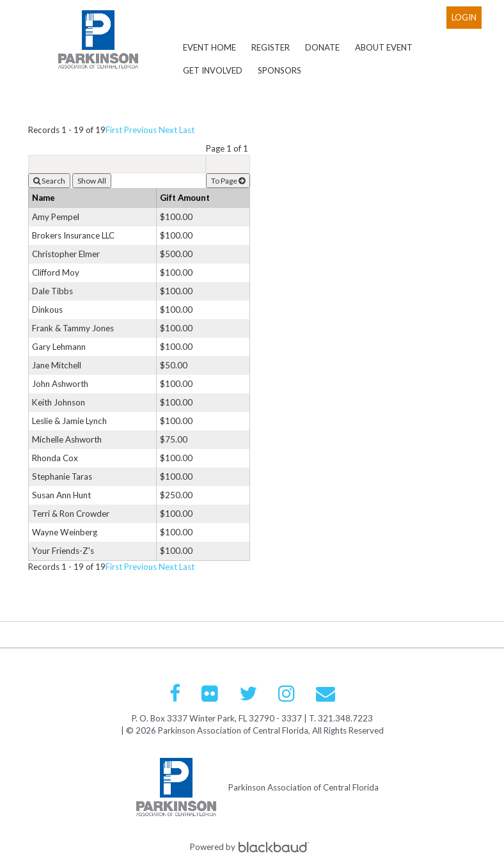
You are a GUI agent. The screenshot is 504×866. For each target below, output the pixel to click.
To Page (228, 181)
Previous (140, 130)
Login (464, 17)
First (114, 130)
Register (271, 47)
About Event (384, 47)
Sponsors (280, 70)
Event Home (209, 47)
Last (187, 130)
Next (168, 130)
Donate (322, 47)
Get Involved (213, 70)
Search (49, 181)
